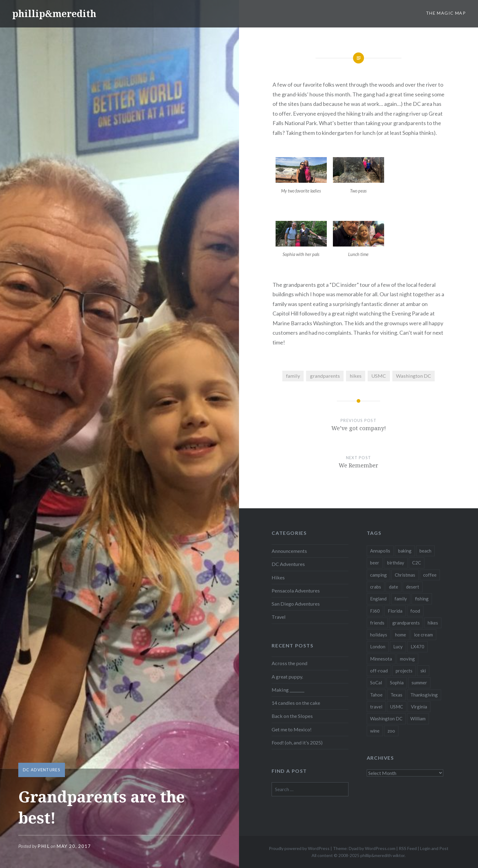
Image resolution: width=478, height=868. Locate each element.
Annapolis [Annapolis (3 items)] (380, 551)
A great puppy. (287, 677)
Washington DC (414, 376)
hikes (356, 376)
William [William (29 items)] (418, 719)
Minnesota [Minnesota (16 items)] (381, 659)
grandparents (325, 376)
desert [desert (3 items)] (413, 587)
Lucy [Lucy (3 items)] (398, 646)
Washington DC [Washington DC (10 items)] (386, 719)
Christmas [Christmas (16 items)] (405, 575)
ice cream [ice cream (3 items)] (423, 635)
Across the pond (289, 663)
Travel (279, 617)
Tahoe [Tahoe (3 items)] (376, 695)
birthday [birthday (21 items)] (396, 563)
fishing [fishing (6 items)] (422, 599)
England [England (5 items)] (378, 599)
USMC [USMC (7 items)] (397, 707)
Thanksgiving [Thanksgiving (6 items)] (424, 695)
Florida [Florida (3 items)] (395, 611)
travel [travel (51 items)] (376, 707)
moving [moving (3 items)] (407, 659)
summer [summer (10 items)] (419, 683)
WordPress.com (380, 848)
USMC (379, 376)
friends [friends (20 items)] (377, 623)
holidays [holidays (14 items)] (379, 635)
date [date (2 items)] (394, 587)
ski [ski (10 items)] (423, 671)
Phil (44, 846)
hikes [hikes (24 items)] (433, 623)
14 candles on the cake (296, 703)
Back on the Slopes (292, 716)
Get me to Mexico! (292, 729)
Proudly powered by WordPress (299, 848)
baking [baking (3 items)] (405, 551)
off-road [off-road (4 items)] (379, 671)
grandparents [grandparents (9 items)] (406, 623)
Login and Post (434, 848)
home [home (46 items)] (401, 635)
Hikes (278, 577)
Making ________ (288, 690)
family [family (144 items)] (401, 599)
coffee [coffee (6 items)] (430, 575)
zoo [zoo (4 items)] (391, 731)
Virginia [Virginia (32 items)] (419, 707)
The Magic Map (446, 13)
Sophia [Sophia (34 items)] (397, 683)
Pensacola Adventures (296, 591)
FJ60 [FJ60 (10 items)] (375, 611)
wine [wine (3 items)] (375, 731)
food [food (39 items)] (415, 611)
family (293, 376)
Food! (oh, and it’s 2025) (297, 742)
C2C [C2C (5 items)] (417, 563)
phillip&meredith (54, 14)
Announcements (289, 551)
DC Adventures (42, 770)
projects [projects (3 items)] (404, 671)
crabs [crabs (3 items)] (376, 587)
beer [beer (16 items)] (375, 563)
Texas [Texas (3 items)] (396, 695)
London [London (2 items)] (378, 646)
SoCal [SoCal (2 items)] (376, 683)
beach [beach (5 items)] (425, 551)
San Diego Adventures (296, 604)
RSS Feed (408, 848)
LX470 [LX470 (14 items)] (417, 646)
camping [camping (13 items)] (378, 575)
